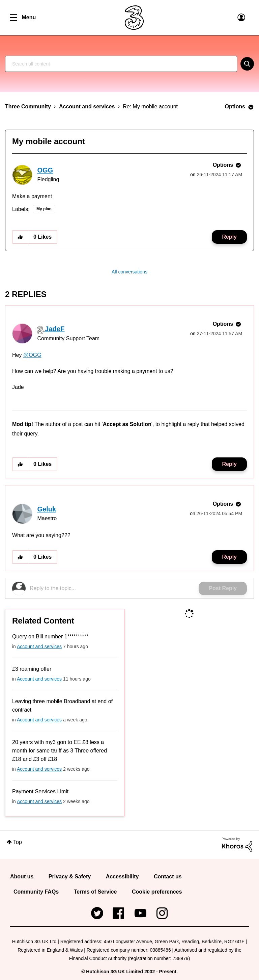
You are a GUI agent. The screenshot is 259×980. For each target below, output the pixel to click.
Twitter (97, 910)
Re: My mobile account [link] (150, 107)
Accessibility (122, 877)
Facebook (119, 910)
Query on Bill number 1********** (50, 637)
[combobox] (121, 64)
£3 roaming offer (32, 669)
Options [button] (235, 107)
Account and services (87, 107)
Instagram (162, 910)
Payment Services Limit (40, 791)
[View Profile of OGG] (45, 170)
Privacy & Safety (70, 877)
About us (22, 877)
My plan (44, 209)
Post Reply (223, 588)
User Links (241, 18)
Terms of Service (95, 892)
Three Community (28, 107)
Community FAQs (36, 892)
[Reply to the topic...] (114, 588)
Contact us (168, 877)
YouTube (140, 910)
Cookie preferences (157, 892)
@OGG (32, 355)
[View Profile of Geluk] (47, 509)
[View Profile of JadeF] (55, 329)
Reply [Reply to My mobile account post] (229, 237)
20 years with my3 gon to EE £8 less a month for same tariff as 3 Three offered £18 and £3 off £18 (60, 751)
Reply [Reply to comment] (229, 464)
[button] (20, 237)
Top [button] (18, 842)
